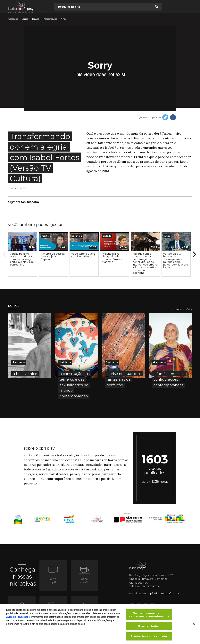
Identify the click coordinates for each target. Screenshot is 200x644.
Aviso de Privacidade (18, 618)
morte (45, 236)
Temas (35, 19)
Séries (25, 19)
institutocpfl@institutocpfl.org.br (159, 593)
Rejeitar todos (149, 627)
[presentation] (23, 242)
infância (77, 236)
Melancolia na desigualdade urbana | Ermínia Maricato (112, 258)
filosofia (33, 202)
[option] (23, 255)
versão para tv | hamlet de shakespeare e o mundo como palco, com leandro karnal (176, 260)
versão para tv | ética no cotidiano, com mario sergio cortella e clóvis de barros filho (22, 259)
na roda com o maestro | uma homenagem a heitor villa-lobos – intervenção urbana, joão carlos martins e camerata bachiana (145, 263)
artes (167, 236)
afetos (21, 202)
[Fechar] (194, 625)
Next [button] (194, 254)
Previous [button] (5, 254)
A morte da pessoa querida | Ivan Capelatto (53, 256)
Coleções (13, 19)
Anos (64, 19)
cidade (107, 236)
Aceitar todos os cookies (149, 638)
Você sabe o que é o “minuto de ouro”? (84, 255)
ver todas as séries (182, 309)
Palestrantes (50, 19)
